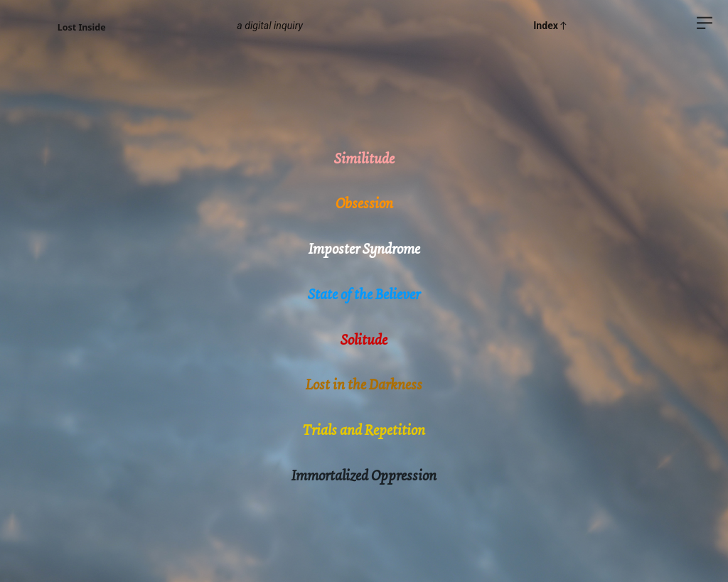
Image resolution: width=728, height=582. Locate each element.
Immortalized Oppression (364, 475)
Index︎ (551, 26)
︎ (705, 23)
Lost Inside (82, 27)
